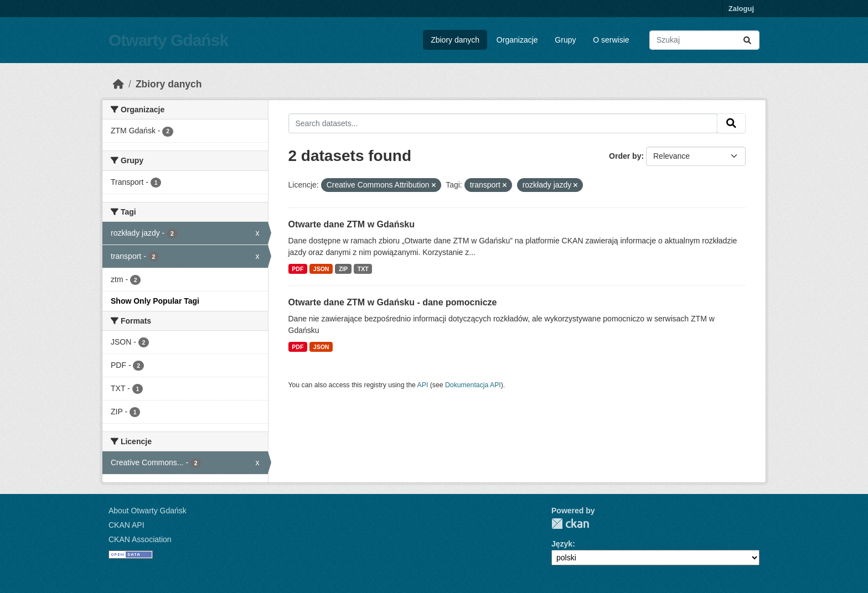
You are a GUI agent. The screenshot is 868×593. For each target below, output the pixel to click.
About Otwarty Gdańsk (148, 511)
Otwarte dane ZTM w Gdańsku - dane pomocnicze (393, 302)
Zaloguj (741, 9)
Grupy (565, 40)
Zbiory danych (455, 40)
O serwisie (611, 40)
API (423, 385)
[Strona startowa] (118, 84)
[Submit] (747, 40)
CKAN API (126, 525)
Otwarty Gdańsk (168, 40)
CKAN (570, 524)
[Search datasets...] (704, 40)
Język (562, 544)
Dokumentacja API (473, 385)
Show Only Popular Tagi (155, 301)
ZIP (343, 269)
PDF (298, 269)
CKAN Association (140, 539)
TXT (363, 269)
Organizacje (517, 40)
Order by (625, 156)
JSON (321, 269)
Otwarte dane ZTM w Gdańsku (352, 224)
